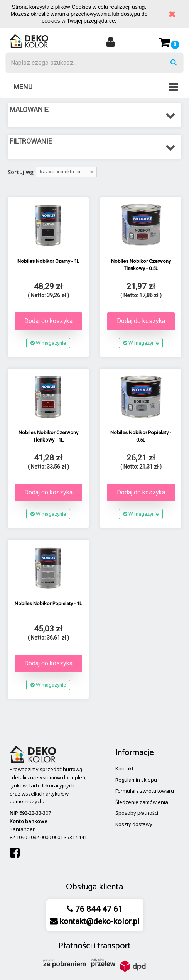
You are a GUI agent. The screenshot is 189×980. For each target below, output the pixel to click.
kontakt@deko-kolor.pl (99, 921)
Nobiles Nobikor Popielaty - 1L (48, 603)
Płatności (75, 946)
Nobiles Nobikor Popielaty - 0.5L (141, 436)
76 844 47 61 (98, 909)
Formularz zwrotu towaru (145, 791)
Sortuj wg (21, 172)
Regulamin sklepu (136, 780)
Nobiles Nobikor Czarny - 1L (48, 261)
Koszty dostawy (134, 824)
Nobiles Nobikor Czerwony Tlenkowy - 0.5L (141, 265)
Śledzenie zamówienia (142, 802)
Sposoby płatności (137, 813)
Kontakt (124, 768)
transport (114, 946)
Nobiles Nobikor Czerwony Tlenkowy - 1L (48, 436)
